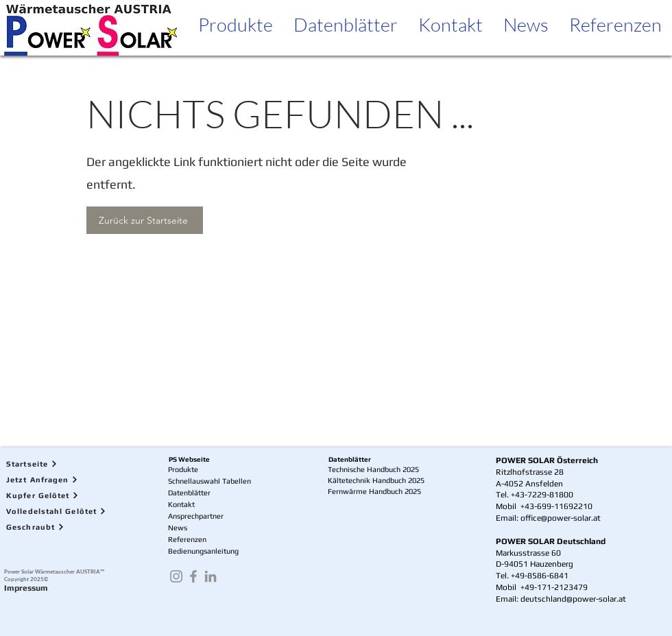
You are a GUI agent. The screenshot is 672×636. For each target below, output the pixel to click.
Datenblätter (189, 493)
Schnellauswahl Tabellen (209, 481)
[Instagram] (176, 576)
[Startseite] (65, 463)
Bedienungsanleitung (203, 551)
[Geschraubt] (65, 527)
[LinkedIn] (211, 576)
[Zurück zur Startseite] (145, 220)
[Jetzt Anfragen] (65, 479)
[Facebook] (193, 576)
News (178, 528)
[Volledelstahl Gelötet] (65, 511)
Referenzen (187, 539)
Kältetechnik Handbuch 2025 (376, 480)
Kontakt (181, 504)
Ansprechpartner (196, 516)
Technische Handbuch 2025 (373, 469)
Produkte (183, 469)
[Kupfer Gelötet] (65, 495)
